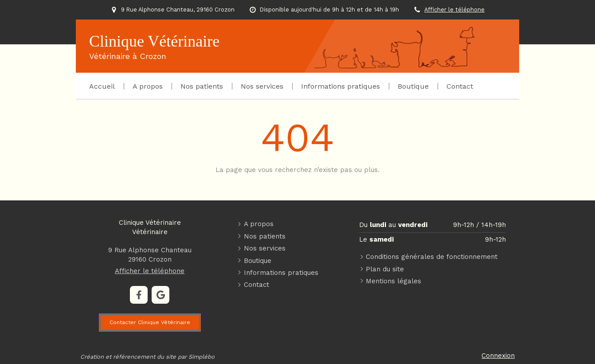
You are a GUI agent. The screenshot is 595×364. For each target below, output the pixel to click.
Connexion (498, 356)
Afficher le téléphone (454, 10)
